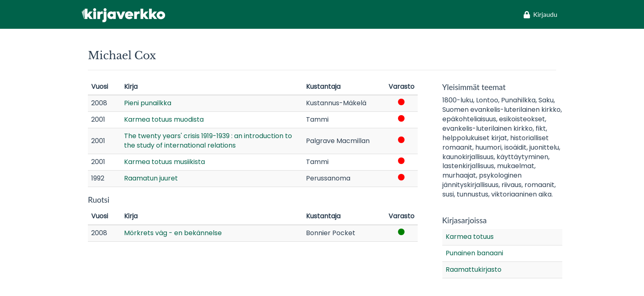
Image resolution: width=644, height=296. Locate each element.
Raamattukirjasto (474, 269)
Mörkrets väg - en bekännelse (173, 233)
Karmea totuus (470, 237)
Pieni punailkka (148, 103)
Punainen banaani (474, 253)
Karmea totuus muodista (164, 119)
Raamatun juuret (151, 178)
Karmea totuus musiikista (164, 162)
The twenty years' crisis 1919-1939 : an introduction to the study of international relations (208, 141)
